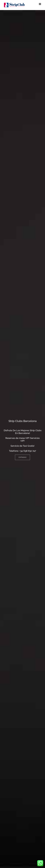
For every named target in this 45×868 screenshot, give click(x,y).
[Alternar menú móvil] (40, 4)
